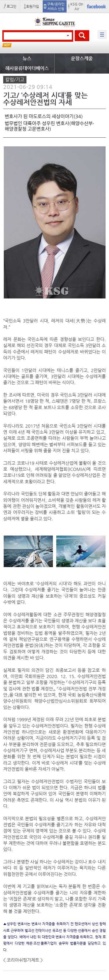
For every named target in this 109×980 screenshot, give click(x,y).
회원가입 (33, 6)
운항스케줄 (82, 58)
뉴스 (27, 58)
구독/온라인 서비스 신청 (56, 6)
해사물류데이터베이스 (27, 68)
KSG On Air (77, 6)
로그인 (11, 6)
